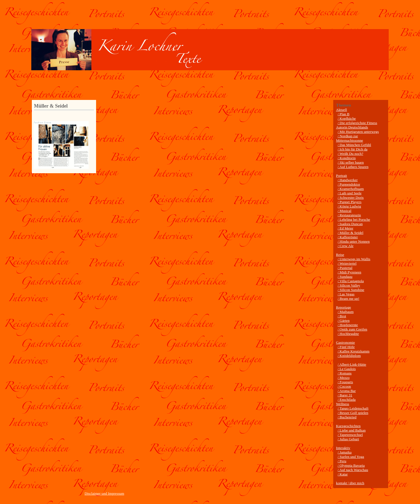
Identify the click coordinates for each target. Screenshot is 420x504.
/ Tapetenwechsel (350, 435)
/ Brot (342, 316)
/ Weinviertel (347, 263)
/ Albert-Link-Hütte (352, 364)
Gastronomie (345, 342)
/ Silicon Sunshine (351, 290)
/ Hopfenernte (348, 325)
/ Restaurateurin (349, 215)
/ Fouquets (345, 382)
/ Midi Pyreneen (349, 272)
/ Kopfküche (347, 118)
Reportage (344, 307)
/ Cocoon (344, 386)
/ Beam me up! (348, 299)
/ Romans (345, 373)
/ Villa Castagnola (351, 281)
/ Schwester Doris (351, 198)
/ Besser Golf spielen (353, 413)
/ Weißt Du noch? (350, 154)
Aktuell (341, 110)
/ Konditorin (347, 158)
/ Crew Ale (346, 246)
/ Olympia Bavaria (351, 465)
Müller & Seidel (51, 106)
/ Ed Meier (345, 228)
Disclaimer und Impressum (104, 493)
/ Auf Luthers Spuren (353, 167)
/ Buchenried (347, 417)
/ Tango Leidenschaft (353, 408)
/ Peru (342, 461)
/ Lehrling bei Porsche (354, 219)
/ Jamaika (345, 452)
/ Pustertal (345, 268)
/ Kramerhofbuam (351, 189)
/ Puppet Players (350, 202)
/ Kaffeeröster (348, 237)
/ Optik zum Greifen (352, 329)
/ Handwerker (348, 180)
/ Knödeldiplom (349, 356)
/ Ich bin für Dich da (352, 149)
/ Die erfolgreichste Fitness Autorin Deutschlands (357, 125)
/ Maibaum (346, 312)
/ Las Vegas (346, 294)
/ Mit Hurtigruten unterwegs (358, 132)
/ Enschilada (347, 400)
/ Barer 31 (345, 395)
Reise (340, 255)
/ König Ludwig (349, 206)
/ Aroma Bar (347, 391)
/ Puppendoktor (349, 184)
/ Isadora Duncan (350, 224)
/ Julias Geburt (348, 439)
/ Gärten (344, 320)
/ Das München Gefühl (354, 145)
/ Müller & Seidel (351, 233)
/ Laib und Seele (350, 193)
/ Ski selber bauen (351, 162)
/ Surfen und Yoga (351, 457)
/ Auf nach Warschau (353, 470)
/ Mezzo (344, 378)
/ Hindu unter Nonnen (354, 241)
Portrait (341, 176)
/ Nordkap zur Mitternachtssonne (349, 138)
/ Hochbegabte (348, 334)
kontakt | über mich (350, 483)
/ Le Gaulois (347, 369)
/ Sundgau (345, 277)
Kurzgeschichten (348, 426)
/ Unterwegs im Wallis (354, 259)
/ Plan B (344, 114)
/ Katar (343, 474)
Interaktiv (343, 448)
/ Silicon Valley (349, 285)
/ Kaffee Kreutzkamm (354, 351)
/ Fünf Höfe (346, 347)
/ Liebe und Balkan (352, 430)
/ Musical (345, 211)
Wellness (343, 404)
